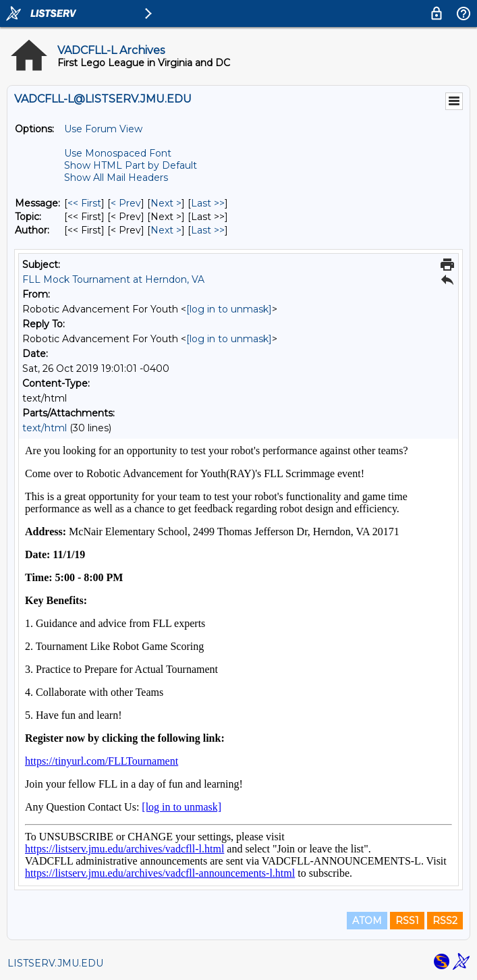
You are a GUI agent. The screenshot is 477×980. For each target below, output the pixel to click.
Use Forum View (103, 129)
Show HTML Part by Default (131, 165)
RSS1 (407, 921)
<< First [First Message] (84, 203)
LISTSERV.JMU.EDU (55, 963)
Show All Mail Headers (116, 178)
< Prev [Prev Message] (126, 203)
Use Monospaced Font (118, 153)
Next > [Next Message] (166, 203)
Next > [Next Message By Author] (166, 230)
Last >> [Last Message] (208, 203)
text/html (45, 428)
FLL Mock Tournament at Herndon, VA (113, 279)
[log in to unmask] (229, 309)
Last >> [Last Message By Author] (208, 230)
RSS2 (445, 921)
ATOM (367, 921)
